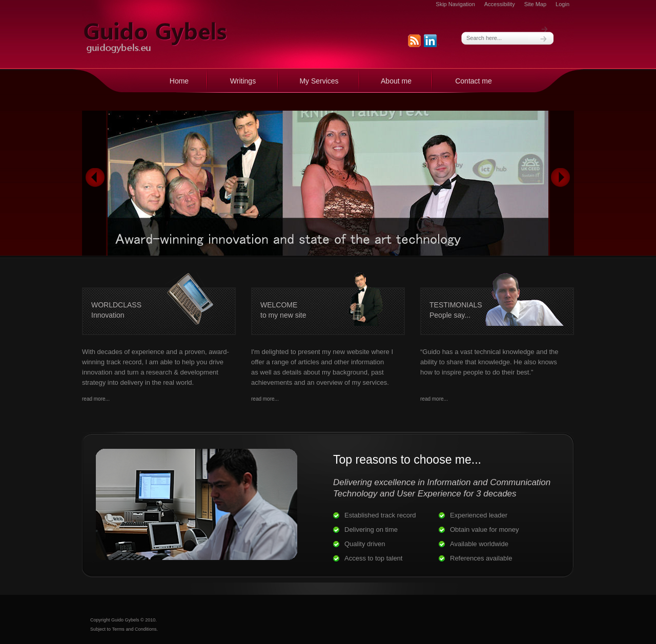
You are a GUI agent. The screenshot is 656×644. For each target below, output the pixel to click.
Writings (243, 81)
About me (396, 81)
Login (562, 4)
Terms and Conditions (134, 629)
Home (179, 81)
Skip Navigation (455, 4)
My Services (319, 81)
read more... (96, 399)
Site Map (535, 4)
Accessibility (500, 4)
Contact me (474, 81)
